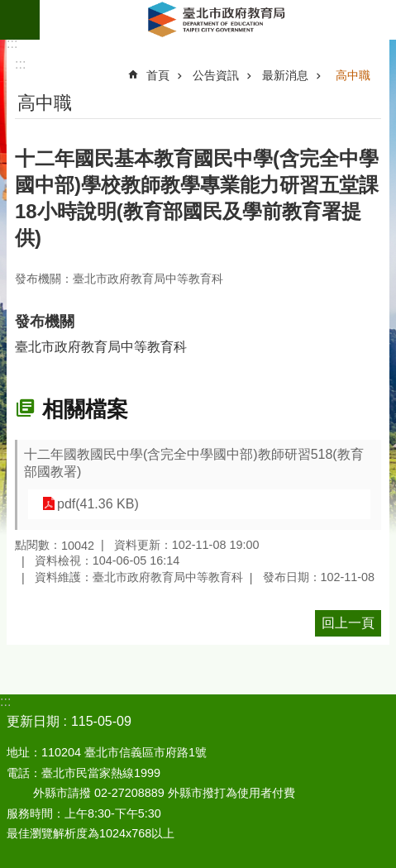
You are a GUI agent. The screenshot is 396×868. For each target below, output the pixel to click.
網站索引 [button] (20, 20)
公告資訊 (216, 75)
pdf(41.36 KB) (98, 504)
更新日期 (33, 721)
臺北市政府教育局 (218, 20)
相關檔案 (85, 409)
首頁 (158, 75)
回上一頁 (348, 623)
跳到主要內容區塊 (9, 9)
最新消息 (285, 75)
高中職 (353, 75)
